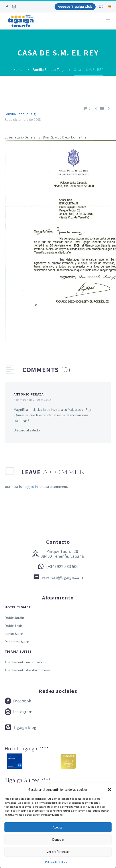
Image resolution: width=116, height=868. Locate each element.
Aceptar (58, 827)
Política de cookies (56, 862)
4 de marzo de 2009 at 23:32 (32, 400)
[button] (109, 790)
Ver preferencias (58, 852)
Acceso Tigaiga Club (75, 7)
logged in (30, 487)
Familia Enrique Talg (20, 114)
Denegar (58, 839)
